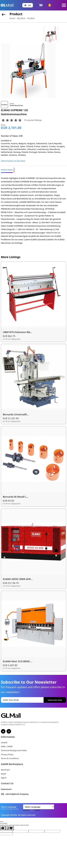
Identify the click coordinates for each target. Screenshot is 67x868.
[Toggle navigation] (64, 5)
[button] (28, 5)
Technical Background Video (14, 750)
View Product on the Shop (13, 161)
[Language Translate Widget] (39, 807)
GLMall (4, 742)
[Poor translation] (10, 828)
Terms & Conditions (10, 758)
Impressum (6, 789)
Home (12, 18)
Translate (35, 810)
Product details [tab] (7, 170)
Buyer (4, 774)
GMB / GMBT (7, 746)
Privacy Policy (7, 754)
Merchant (5, 770)
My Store (21, 18)
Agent (4, 778)
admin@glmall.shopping (17, 794)
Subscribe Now (55, 700)
